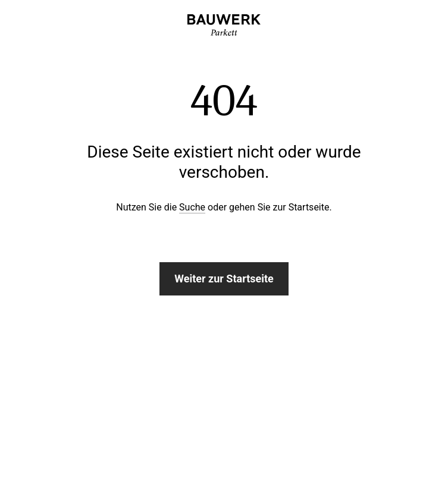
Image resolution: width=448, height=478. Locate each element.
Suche (192, 207)
